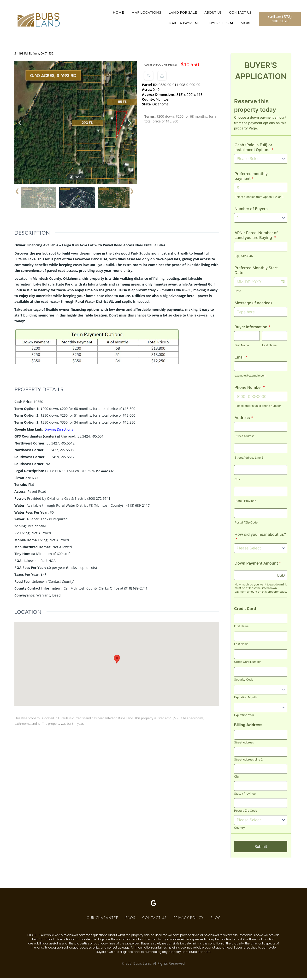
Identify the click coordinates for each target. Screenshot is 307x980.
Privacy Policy (189, 920)
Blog (216, 920)
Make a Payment (182, 25)
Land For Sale (181, 14)
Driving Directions (59, 372)
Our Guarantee (103, 920)
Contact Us (238, 14)
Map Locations (144, 14)
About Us (211, 14)
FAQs (130, 920)
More (244, 25)
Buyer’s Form (218, 25)
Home (116, 14)
